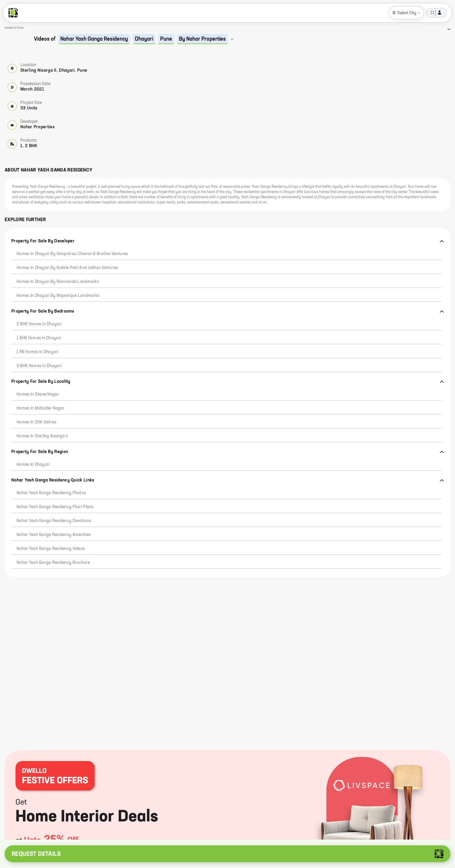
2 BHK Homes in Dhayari (39, 324)
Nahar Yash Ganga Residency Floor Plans (55, 507)
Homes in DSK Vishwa (36, 422)
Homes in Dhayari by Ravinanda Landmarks (58, 282)
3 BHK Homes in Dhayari (39, 366)
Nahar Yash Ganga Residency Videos (51, 549)
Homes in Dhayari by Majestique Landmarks (58, 296)
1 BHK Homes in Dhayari (39, 338)
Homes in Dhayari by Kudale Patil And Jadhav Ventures (67, 268)
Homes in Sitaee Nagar (38, 394)
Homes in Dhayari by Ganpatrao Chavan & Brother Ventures (72, 254)
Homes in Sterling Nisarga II (42, 436)
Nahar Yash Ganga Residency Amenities (54, 535)
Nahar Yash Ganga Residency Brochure (53, 563)
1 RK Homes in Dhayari (37, 352)
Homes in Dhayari (33, 465)
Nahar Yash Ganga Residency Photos (51, 493)
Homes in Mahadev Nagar (40, 408)
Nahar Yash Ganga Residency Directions (54, 521)
